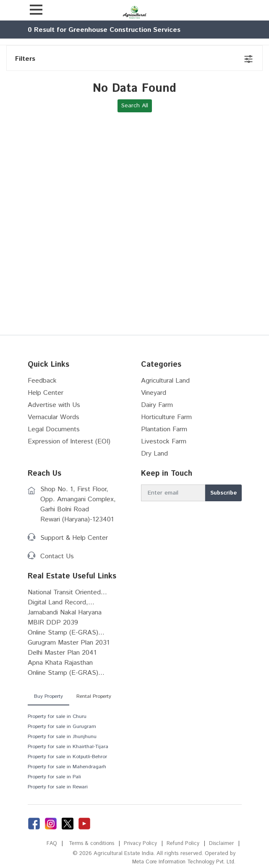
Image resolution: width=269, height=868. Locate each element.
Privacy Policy (138, 843)
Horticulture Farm (166, 417)
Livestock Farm (164, 442)
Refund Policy (182, 843)
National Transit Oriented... (67, 592)
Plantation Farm (164, 429)
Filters (25, 59)
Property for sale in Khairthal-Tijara (68, 747)
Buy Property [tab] (48, 696)
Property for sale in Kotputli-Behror (67, 757)
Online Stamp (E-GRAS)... (66, 633)
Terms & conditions (87, 843)
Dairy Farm (157, 405)
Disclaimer (221, 843)
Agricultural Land (165, 381)
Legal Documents (54, 429)
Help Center (46, 393)
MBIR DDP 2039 (53, 623)
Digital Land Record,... (61, 602)
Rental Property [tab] (94, 696)
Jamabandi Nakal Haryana (65, 613)
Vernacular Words (54, 417)
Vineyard (154, 393)
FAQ (46, 843)
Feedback (42, 381)
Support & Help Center (74, 538)
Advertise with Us (54, 405)
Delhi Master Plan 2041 (62, 653)
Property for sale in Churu (57, 716)
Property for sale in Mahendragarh (67, 767)
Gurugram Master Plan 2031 (69, 643)
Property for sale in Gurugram (62, 727)
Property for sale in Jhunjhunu (62, 737)
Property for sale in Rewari (58, 787)
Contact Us (57, 556)
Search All (135, 106)
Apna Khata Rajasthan (60, 663)
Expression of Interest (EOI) (69, 442)
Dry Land (154, 454)
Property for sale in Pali (54, 777)
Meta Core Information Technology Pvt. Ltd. (181, 862)
